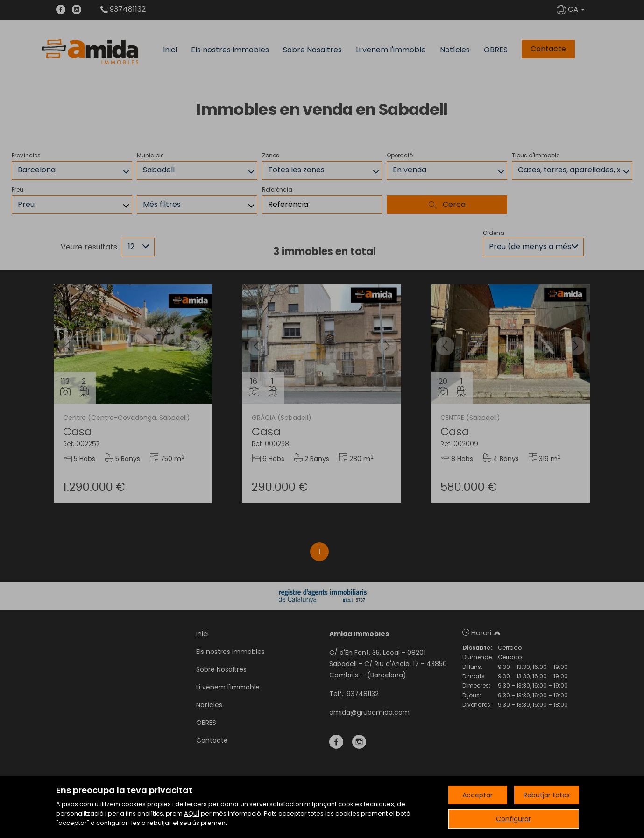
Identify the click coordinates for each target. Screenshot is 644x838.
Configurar (513, 819)
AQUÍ (192, 813)
